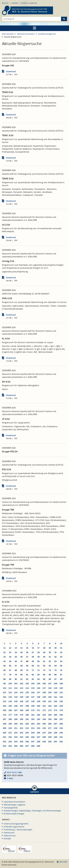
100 (10, 684)
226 (38, 733)
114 (27, 688)
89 (10, 679)
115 (33, 688)
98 (61, 679)
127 (38, 692)
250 (50, 742)
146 (21, 701)
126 (33, 692)
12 (10, 648)
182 (38, 715)
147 (27, 701)
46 (16, 661)
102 (21, 684)
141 (55, 697)
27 (33, 652)
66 (5, 670)
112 (16, 688)
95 (44, 679)
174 (55, 710)
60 (33, 666)
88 (5, 679)
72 (39, 670)
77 (5, 675)
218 (55, 728)
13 (16, 648)
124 (21, 692)
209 (4, 728)
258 (33, 746)
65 (61, 666)
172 (44, 710)
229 (55, 733)
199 (10, 724)
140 (50, 697)
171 (38, 710)
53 (56, 661)
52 (50, 661)
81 (27, 675)
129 (50, 692)
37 (27, 657)
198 (4, 724)
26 (27, 652)
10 (61, 643)
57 (16, 666)
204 (38, 724)
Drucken (62, 862)
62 (44, 666)
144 (10, 701)
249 (44, 742)
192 (33, 719)
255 (16, 746)
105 (38, 684)
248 (38, 742)
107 (50, 684)
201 (21, 724)
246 (27, 742)
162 (50, 706)
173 (50, 710)
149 (38, 701)
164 (61, 706)
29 (44, 652)
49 (33, 661)
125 (27, 692)
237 (38, 737)
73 (44, 670)
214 (33, 728)
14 (22, 648)
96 (50, 679)
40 (44, 657)
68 (16, 670)
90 (16, 679)
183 (44, 715)
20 (56, 648)
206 (50, 724)
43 (61, 657)
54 (61, 661)
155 (10, 706)
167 (16, 710)
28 (39, 652)
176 (4, 715)
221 (10, 733)
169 (27, 710)
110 (4, 688)
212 (21, 728)
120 (61, 688)
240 (55, 737)
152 (55, 701)
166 (10, 710)
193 (38, 719)
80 (22, 675)
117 (44, 688)
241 (61, 737)
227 (44, 733)
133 (10, 697)
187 (4, 719)
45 (10, 661)
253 (4, 746)
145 (16, 701)
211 (16, 728)
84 (44, 675)
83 (39, 675)
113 (21, 688)
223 (21, 733)
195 (50, 719)
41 (50, 657)
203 (33, 724)
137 (33, 697)
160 (38, 706)
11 (5, 648)
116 (38, 688)
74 (50, 670)
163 (55, 706)
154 (4, 706)
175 (61, 710)
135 (21, 697)
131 (61, 692)
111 (10, 688)
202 (27, 724)
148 (33, 701)
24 (16, 652)
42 (56, 657)
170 (33, 710)
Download (11, 71)
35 (16, 657)
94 (39, 679)
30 (50, 652)
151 (50, 701)
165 (4, 710)
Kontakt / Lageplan (29, 3)
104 (33, 684)
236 (33, 737)
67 (10, 670)
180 (27, 715)
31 (56, 652)
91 (22, 679)
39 (39, 657)
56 (10, 666)
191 (27, 719)
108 (55, 684)
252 (61, 742)
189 (16, 719)
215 (38, 728)
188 (10, 719)
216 (44, 728)
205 (44, 724)
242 (4, 742)
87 (61, 675)
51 (44, 661)
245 (21, 742)
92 (27, 679)
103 (27, 684)
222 (16, 733)
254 (10, 746)
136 (27, 697)
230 (61, 733)
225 (33, 733)
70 (27, 670)
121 (4, 692)
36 (22, 657)
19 (50, 648)
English (5, 3)
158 (27, 706)
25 (22, 652)
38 (33, 657)
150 (44, 701)
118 (50, 688)
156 (16, 706)
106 (44, 684)
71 (33, 670)
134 (16, 697)
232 (10, 737)
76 (61, 670)
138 (38, 697)
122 (10, 692)
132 (4, 697)
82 (33, 675)
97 (56, 679)
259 (38, 746)
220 (4, 733)
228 (50, 733)
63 (50, 666)
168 (21, 710)
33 (5, 657)
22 (5, 652)
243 (10, 742)
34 (10, 657)
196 (55, 719)
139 (44, 697)
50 (39, 661)
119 (55, 688)
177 (10, 715)
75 (56, 670)
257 (27, 746)
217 (50, 728)
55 (5, 666)
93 (33, 679)
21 (61, 648)
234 (21, 737)
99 (5, 684)
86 (56, 675)
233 (16, 737)
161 (44, 706)
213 (27, 728)
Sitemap (15, 3)
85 (50, 675)
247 (33, 742)
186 (61, 715)
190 (21, 719)
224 (27, 733)
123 (16, 692)
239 (50, 737)
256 (21, 746)
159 (33, 706)
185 (55, 715)
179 (21, 715)
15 (27, 648)
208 (61, 724)
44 (5, 661)
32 (61, 652)
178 (16, 715)
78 (10, 675)
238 (44, 737)
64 (56, 666)
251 (55, 742)
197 (61, 719)
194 (44, 719)
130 (55, 692)
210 (10, 728)
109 (61, 684)
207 (55, 724)
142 (61, 697)
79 (16, 675)
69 (22, 670)
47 (22, 661)
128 (44, 692)
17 (39, 648)
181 (33, 715)
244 (16, 742)
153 (61, 701)
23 (10, 652)
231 (4, 737)
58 (22, 666)
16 (33, 648)
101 (16, 684)
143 (4, 701)
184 (50, 715)
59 (27, 666)
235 (27, 737)
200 (16, 724)
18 (44, 648)
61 (39, 666)
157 (21, 706)
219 (61, 728)
